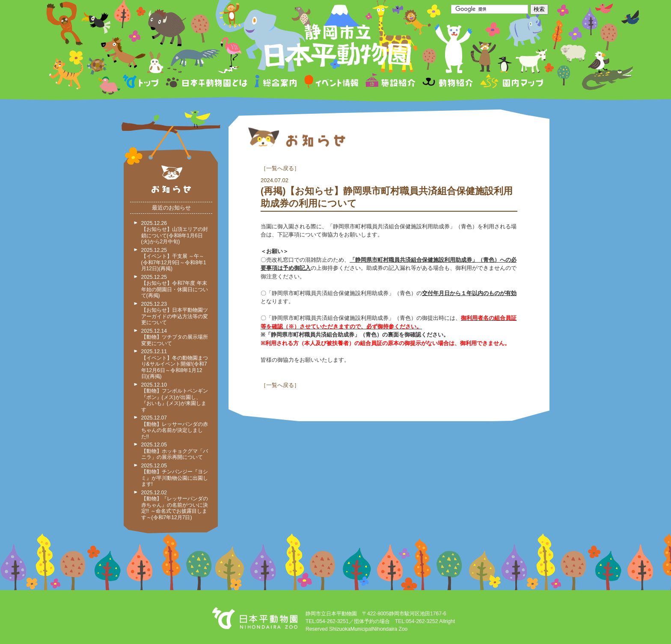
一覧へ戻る (280, 168)
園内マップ (511, 83)
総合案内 (276, 83)
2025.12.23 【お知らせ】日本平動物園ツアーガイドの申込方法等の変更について (175, 313)
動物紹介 (447, 83)
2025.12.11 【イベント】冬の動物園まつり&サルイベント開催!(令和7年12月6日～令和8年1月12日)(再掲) (175, 364)
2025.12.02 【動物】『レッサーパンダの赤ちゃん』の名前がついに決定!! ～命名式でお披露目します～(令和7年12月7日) (175, 505)
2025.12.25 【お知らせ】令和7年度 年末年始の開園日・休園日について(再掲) (175, 287)
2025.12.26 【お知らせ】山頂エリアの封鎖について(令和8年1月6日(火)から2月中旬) (175, 233)
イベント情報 (331, 83)
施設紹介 (390, 83)
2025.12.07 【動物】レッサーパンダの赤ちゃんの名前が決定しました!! (175, 427)
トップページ (142, 83)
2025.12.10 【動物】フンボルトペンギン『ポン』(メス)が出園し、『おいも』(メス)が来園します (175, 397)
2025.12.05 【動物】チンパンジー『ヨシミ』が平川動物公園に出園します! (175, 475)
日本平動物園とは (207, 83)
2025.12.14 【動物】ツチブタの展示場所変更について (175, 337)
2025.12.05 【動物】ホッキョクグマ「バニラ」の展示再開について (175, 451)
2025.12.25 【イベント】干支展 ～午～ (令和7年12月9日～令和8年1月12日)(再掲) (174, 260)
